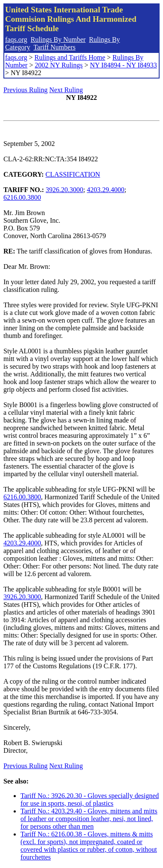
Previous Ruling (26, 90)
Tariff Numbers (54, 47)
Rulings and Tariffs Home (70, 57)
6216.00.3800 (22, 197)
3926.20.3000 (64, 190)
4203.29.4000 (106, 190)
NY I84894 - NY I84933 (124, 65)
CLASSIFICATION (73, 174)
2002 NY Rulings (58, 65)
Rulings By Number (58, 39)
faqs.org (16, 39)
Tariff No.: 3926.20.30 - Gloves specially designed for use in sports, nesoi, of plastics (90, 800)
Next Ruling (66, 90)
